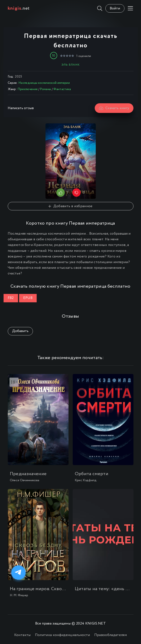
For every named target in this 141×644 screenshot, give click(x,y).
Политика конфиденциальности (63, 635)
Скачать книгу (114, 108)
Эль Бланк (70, 65)
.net (19, 8)
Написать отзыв (21, 108)
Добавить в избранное (70, 206)
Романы (45, 89)
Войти (115, 8)
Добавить (20, 331)
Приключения (28, 89)
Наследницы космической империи (44, 83)
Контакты (23, 635)
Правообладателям (111, 635)
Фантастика (62, 89)
